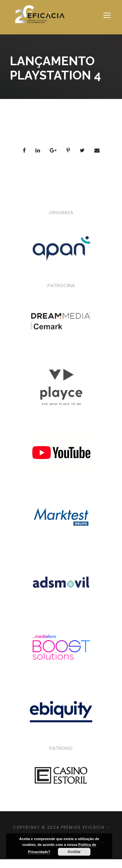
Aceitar (74, 852)
